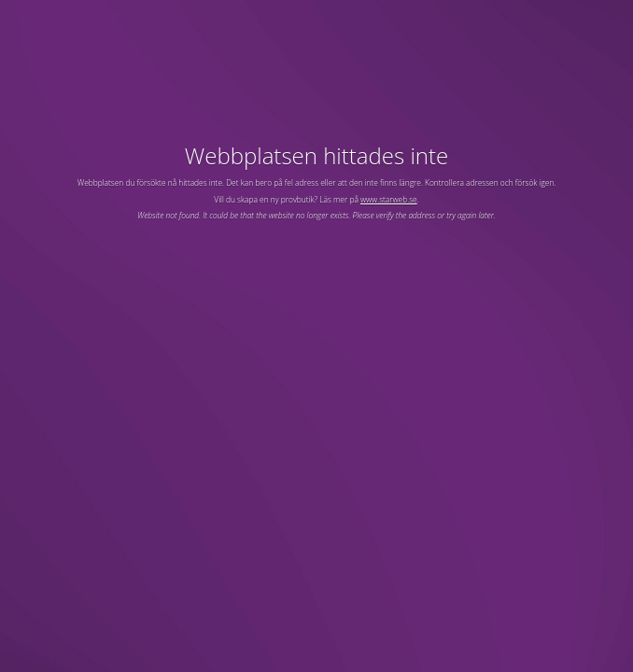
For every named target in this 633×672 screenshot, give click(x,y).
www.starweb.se (389, 199)
